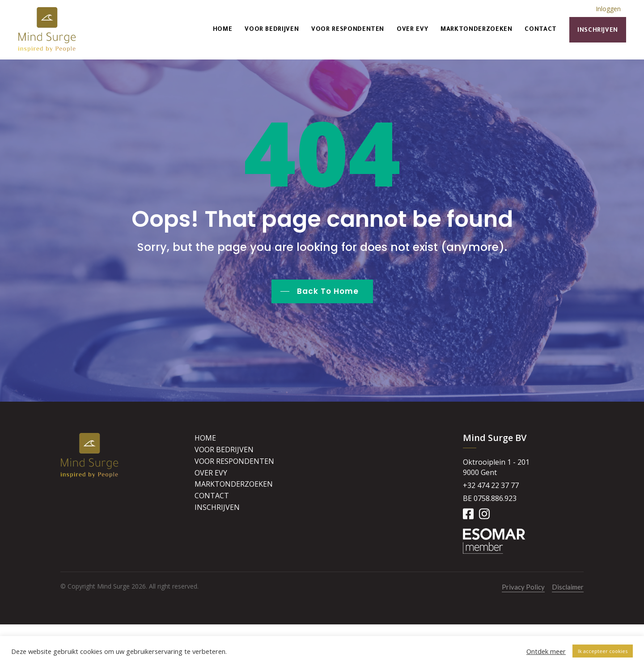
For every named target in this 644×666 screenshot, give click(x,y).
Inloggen (608, 9)
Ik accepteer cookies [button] (603, 651)
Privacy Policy (523, 587)
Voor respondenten (348, 30)
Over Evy (412, 30)
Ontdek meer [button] (546, 651)
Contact (540, 30)
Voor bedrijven (272, 30)
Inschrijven (598, 31)
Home (223, 30)
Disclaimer (568, 587)
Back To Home (328, 291)
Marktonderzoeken (476, 30)
